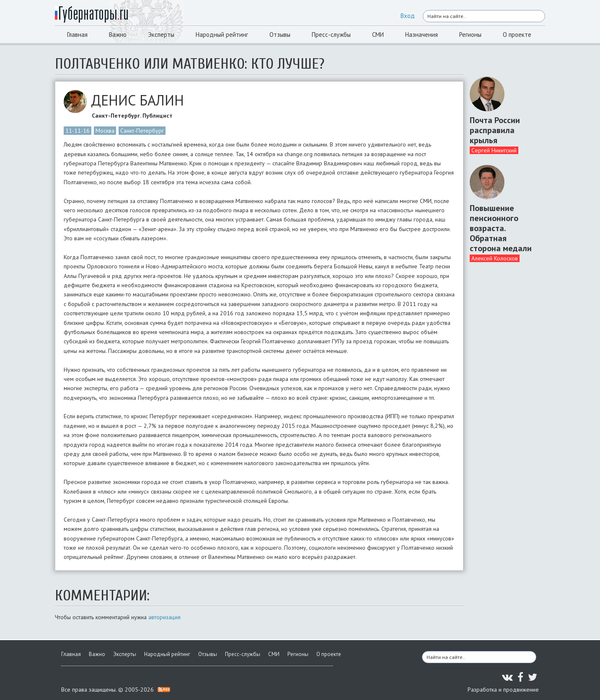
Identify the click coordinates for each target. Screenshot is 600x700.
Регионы (470, 35)
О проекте (517, 35)
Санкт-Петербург (142, 131)
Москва (105, 131)
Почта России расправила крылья (495, 130)
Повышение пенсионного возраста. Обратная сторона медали (501, 228)
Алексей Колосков (495, 258)
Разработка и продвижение (503, 690)
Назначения (422, 35)
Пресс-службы (331, 35)
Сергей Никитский (494, 150)
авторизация (164, 617)
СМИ (378, 35)
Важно (118, 35)
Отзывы (280, 35)
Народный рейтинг (222, 35)
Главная (77, 35)
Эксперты (161, 35)
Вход (408, 16)
